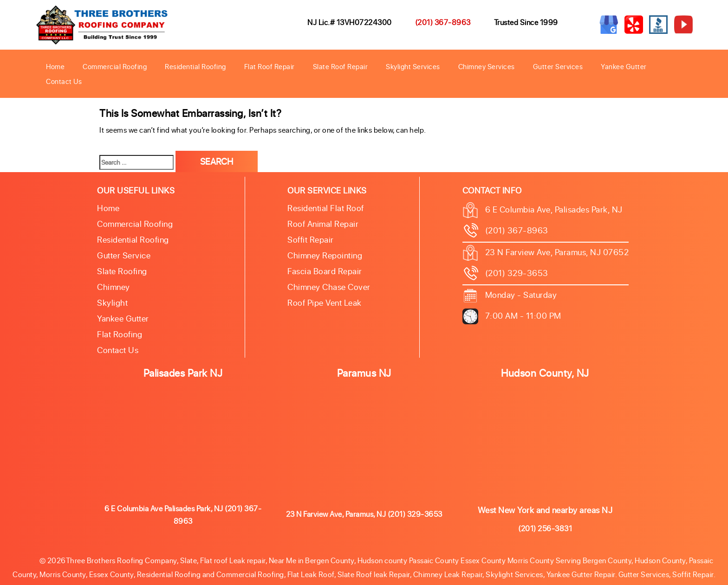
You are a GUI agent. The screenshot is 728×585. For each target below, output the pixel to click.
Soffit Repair (311, 239)
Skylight (112, 302)
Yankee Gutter (624, 66)
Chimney (114, 287)
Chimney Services (487, 66)
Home (55, 66)
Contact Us (64, 81)
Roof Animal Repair (323, 224)
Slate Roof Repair (341, 66)
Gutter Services (558, 66)
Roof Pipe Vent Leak (325, 302)
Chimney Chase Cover (329, 287)
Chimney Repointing (325, 255)
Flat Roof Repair (270, 66)
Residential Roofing (195, 66)
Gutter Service (124, 255)
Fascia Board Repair (325, 271)
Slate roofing (122, 271)
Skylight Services (413, 66)
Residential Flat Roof (326, 208)
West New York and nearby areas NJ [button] (545, 510)
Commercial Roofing (115, 66)
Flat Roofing (120, 334)
